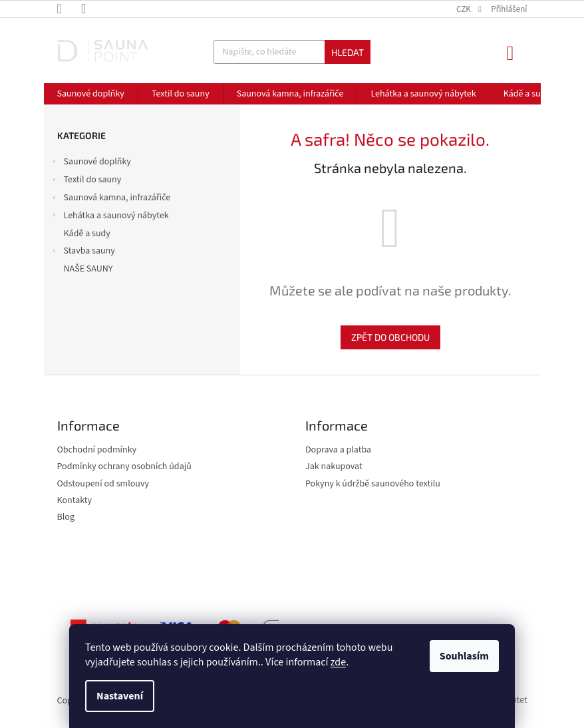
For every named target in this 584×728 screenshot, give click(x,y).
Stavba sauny (83, 252)
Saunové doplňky (91, 163)
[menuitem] (91, 94)
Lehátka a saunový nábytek (110, 217)
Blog (66, 517)
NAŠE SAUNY (89, 269)
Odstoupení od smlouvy (103, 484)
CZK (464, 9)
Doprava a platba (338, 450)
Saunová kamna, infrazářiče (111, 199)
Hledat (348, 52)
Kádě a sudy (88, 234)
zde (338, 662)
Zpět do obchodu (390, 337)
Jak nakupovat (334, 467)
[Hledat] (292, 52)
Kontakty (75, 501)
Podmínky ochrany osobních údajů (124, 467)
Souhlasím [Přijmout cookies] (464, 656)
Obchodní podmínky (97, 450)
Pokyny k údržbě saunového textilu (373, 484)
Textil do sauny (86, 181)
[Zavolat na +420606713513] (69, 9)
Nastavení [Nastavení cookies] (120, 696)
